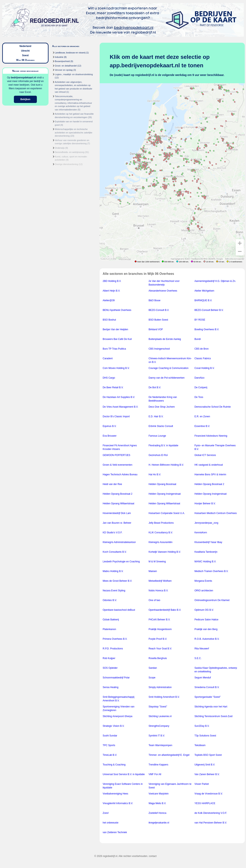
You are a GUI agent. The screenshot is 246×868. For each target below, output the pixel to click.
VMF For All (155, 774)
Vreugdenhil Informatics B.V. (118, 803)
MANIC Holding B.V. (205, 562)
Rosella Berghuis (158, 658)
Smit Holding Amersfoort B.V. (164, 697)
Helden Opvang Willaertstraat (118, 504)
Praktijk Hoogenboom (160, 629)
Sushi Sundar (110, 736)
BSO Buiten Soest (158, 320)
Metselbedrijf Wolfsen (160, 581)
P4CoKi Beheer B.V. (159, 620)
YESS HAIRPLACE (205, 803)
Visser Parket (202, 784)
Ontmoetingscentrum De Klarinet (212, 600)
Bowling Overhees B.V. (207, 329)
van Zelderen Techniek (115, 832)
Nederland (25, 46)
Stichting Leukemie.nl (160, 716)
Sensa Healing (111, 687)
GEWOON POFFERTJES (116, 455)
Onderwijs (60, 148)
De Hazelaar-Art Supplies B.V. (119, 397)
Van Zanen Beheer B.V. (207, 774)
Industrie (59, 57)
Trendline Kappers (158, 765)
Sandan (153, 668)
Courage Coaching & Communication (168, 368)
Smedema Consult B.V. (207, 687)
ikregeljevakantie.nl (159, 823)
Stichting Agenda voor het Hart (211, 707)
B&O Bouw (155, 300)
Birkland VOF (156, 329)
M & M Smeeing (157, 562)
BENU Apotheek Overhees (117, 310)
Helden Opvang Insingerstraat (165, 494)
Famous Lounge (157, 436)
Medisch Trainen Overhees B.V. (211, 571)
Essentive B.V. (202, 426)
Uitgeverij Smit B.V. (205, 765)
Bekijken (25, 99)
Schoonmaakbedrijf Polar (116, 678)
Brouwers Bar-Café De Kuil (117, 339)
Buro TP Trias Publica (114, 349)
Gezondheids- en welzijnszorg (70, 152)
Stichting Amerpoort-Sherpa (117, 716)
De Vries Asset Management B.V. (120, 407)
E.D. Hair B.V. (156, 416)
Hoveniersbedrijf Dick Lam (117, 513)
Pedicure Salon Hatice (206, 620)
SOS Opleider (110, 668)
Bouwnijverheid (62, 61)
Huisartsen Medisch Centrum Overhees (216, 513)
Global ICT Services (205, 455)
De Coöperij (201, 387)
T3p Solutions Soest (205, 736)
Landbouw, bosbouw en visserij (70, 53)
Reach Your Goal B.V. (160, 649)
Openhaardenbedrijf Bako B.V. (165, 610)
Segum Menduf (203, 678)
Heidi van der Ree (112, 484)
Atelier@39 (109, 300)
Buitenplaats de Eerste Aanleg (165, 339)
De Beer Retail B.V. (113, 387)
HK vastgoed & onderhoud (209, 465)
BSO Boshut (109, 320)
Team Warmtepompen (160, 745)
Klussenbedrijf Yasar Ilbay (208, 542)
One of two (154, 600)
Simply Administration (160, 687)
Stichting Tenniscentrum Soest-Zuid (213, 716)
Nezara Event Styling (114, 591)
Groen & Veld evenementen (117, 465)
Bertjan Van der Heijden (115, 329)
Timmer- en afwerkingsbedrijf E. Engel (169, 755)
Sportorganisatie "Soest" (208, 697)
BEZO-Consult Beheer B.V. (209, 310)
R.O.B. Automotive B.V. (207, 639)
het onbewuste (111, 823)
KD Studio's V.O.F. (113, 533)
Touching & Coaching (114, 765)
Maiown (153, 571)
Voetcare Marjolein (159, 794)
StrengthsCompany (159, 726)
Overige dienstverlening (66, 164)
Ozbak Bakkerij (111, 620)
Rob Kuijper (109, 658)
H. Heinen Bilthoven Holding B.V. (166, 465)
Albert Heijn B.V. (111, 291)
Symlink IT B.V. (157, 736)
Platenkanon (109, 629)
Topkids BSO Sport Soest (208, 755)
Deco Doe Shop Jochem (162, 407)
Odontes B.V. (110, 600)
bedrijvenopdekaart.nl (23, 78)
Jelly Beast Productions (161, 523)
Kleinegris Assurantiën (161, 542)
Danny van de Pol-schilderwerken (167, 378)
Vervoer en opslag (64, 70)
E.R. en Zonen (202, 416)
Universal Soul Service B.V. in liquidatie (124, 774)
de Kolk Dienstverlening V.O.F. (211, 813)
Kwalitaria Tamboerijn (206, 552)
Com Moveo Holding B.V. (116, 368)
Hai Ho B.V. (155, 474)
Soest (25, 55)
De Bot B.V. (155, 387)
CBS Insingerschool (159, 349)
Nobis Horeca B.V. (158, 591)
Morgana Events (203, 581)
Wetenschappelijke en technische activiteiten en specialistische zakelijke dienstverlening (73, 132)
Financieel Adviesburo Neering (211, 436)
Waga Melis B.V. (157, 803)
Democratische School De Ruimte (213, 407)
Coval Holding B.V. (205, 368)
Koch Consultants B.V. (115, 552)
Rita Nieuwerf (202, 649)
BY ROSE (200, 320)
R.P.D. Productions (113, 649)
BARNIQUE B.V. (203, 300)
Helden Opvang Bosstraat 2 (209, 484)
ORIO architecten (204, 591)
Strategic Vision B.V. (114, 726)
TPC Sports (109, 745)
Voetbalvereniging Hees (115, 794)
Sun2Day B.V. (202, 726)
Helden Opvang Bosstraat (162, 484)
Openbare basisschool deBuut (119, 610)
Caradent (108, 358)
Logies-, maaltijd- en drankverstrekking (74, 74)
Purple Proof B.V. (158, 639)
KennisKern (201, 533)
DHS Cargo (109, 378)
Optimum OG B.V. (204, 610)
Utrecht (25, 51)
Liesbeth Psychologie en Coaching (121, 562)
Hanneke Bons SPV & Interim (210, 474)
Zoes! (106, 813)
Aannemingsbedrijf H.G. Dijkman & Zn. (215, 281)
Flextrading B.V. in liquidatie (163, 445)
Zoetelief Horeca (157, 813)
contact (153, 856)
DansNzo (199, 378)
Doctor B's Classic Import (116, 416)
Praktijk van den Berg (206, 629)
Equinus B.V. (110, 426)
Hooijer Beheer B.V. (205, 504)
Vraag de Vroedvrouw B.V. (209, 794)
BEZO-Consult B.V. (159, 310)
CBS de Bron (202, 349)
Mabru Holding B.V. (113, 571)
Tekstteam (200, 745)
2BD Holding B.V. (112, 281)
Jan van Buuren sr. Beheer (117, 523)
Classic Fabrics (203, 358)
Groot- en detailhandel (66, 66)
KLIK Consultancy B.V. (161, 533)
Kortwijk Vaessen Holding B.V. (165, 552)
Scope (152, 678)
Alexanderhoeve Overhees (163, 291)
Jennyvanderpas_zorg (206, 523)
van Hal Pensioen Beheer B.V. (211, 823)
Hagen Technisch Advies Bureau (120, 474)
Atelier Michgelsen (204, 291)
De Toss (199, 397)
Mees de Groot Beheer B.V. (117, 581)
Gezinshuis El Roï (158, 455)
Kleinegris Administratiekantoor (119, 542)
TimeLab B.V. (110, 755)
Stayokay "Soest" (158, 707)
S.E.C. (198, 658)
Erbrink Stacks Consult (161, 426)
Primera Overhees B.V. (115, 639)
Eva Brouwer (110, 436)
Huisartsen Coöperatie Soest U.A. (167, 513)
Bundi (198, 339)
